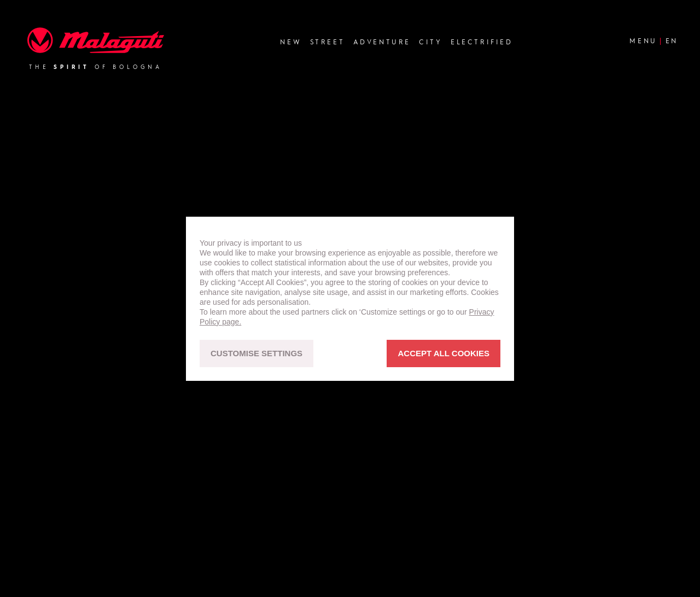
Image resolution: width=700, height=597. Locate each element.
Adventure (382, 42)
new (291, 42)
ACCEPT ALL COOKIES (444, 353)
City (430, 42)
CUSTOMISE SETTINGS (256, 353)
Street (328, 42)
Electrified (482, 42)
